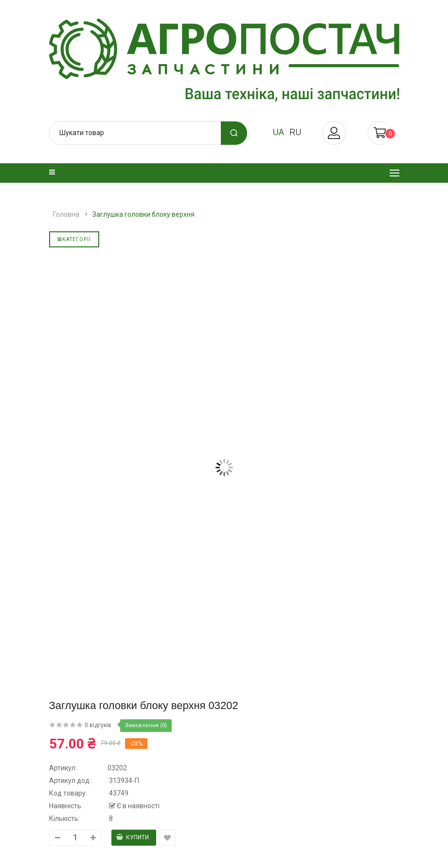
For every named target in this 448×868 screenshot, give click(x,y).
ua (278, 132)
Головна (66, 214)
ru (295, 132)
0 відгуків (98, 725)
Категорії (74, 239)
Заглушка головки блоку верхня (143, 214)
